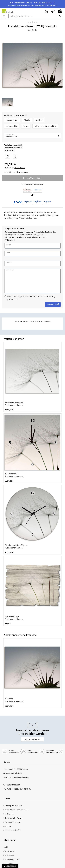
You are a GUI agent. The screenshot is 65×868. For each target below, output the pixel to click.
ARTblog (7, 826)
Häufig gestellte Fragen (13, 818)
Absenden (53, 304)
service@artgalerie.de (14, 773)
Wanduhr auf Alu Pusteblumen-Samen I (14, 475)
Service (7, 799)
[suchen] (60, 16)
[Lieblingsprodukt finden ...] (33, 16)
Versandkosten (20, 168)
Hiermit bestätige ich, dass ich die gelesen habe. (31, 298)
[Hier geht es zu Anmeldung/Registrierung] (46, 11)
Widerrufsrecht (10, 851)
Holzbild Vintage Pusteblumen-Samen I (14, 618)
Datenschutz (9, 855)
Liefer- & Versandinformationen (16, 810)
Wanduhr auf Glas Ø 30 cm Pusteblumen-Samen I (16, 546)
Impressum (8, 863)
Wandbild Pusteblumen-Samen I (14, 700)
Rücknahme (8, 814)
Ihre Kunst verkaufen (12, 830)
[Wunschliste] (53, 11)
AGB (6, 847)
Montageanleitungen (12, 822)
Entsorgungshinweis (12, 859)
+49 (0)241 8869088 (12, 785)
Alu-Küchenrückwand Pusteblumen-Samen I (14, 404)
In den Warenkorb (33, 178)
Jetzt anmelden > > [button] (32, 739)
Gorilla (34, 30)
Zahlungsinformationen (13, 806)
